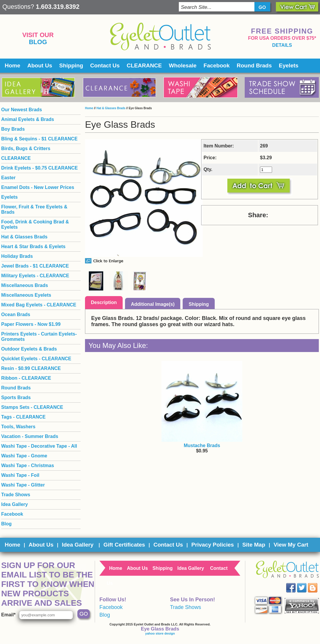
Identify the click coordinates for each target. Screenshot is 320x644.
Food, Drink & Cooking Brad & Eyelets (35, 224)
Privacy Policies (212, 545)
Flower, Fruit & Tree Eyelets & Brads (34, 209)
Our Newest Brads (22, 110)
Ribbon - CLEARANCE (26, 378)
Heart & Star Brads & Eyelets (33, 247)
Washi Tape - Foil (20, 475)
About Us (40, 65)
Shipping (71, 65)
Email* (8, 615)
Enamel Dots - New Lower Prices (38, 187)
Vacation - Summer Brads (30, 436)
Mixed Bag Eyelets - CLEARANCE (39, 305)
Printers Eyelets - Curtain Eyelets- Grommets (39, 337)
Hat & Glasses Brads (111, 108)
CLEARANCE (144, 65)
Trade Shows (16, 495)
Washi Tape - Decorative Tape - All (39, 446)
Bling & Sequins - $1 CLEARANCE (39, 139)
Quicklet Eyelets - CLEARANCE (36, 359)
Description (104, 302)
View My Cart (291, 545)
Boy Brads (13, 129)
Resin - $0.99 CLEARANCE (31, 368)
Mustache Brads (202, 445)
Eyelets (289, 65)
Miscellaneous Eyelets (26, 295)
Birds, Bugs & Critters (26, 148)
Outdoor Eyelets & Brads (29, 349)
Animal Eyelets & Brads (28, 119)
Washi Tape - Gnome (24, 456)
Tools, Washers (18, 427)
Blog (38, 42)
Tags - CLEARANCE (23, 417)
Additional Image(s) (153, 304)
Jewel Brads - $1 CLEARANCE (35, 266)
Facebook (217, 65)
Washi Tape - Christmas (28, 465)
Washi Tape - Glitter (23, 485)
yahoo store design (160, 633)
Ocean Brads (16, 314)
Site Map (254, 545)
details (282, 45)
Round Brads (254, 65)
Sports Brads (16, 397)
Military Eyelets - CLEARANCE (35, 276)
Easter (8, 178)
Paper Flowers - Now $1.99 (31, 324)
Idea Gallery (15, 504)
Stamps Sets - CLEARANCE (32, 407)
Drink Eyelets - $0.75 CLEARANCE (40, 168)
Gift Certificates (124, 545)
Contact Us (105, 65)
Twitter (306, 583)
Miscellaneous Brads (25, 285)
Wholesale (183, 65)
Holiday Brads (17, 256)
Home (12, 65)
